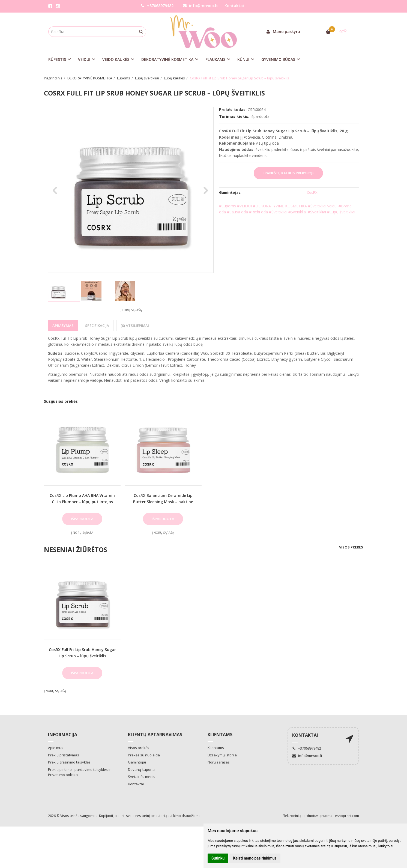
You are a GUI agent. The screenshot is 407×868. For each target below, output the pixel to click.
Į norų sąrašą (131, 310)
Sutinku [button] (218, 858)
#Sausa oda (237, 212)
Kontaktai (234, 6)
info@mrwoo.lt (200, 6)
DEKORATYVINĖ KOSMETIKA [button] (167, 59)
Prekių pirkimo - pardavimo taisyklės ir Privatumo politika (79, 772)
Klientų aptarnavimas (155, 735)
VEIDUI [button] (84, 59)
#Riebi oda (258, 212)
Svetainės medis (142, 777)
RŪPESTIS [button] (57, 59)
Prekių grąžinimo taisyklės (69, 762)
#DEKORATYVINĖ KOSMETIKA (280, 206)
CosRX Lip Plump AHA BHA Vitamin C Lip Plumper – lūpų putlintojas (82, 498)
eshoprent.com (347, 816)
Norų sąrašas (219, 762)
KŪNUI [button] (243, 59)
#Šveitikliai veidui (323, 206)
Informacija (63, 735)
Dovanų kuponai (142, 769)
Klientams (220, 735)
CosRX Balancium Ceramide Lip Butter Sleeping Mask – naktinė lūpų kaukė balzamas (163, 502)
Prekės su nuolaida (144, 755)
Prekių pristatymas (64, 755)
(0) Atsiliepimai (135, 326)
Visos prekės (351, 547)
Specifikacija (97, 326)
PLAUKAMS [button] (215, 59)
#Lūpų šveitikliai (341, 212)
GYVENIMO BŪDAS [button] (278, 59)
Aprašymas (63, 326)
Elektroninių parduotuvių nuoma (307, 816)
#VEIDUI (244, 206)
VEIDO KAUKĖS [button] (116, 59)
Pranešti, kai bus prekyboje (288, 173)
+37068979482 (157, 6)
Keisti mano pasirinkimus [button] (255, 858)
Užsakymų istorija (222, 755)
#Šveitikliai (279, 212)
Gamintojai (137, 762)
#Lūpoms (228, 206)
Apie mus (56, 748)
